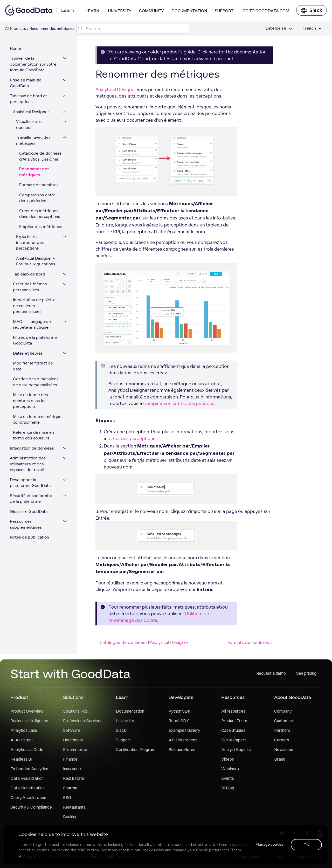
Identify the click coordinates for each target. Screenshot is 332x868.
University (120, 11)
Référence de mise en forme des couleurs (34, 430)
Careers (282, 741)
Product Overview (27, 712)
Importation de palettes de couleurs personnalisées (36, 307)
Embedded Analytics (29, 770)
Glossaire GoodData (29, 507)
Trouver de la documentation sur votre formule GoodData (34, 65)
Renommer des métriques (35, 173)
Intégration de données (32, 443)
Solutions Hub (75, 712)
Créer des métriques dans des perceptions (40, 215)
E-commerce (75, 750)
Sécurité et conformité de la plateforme (32, 494)
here (213, 52)
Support (224, 11)
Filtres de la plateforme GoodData (35, 341)
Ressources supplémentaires (26, 519)
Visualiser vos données (29, 126)
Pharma (70, 789)
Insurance (72, 770)
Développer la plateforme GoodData (31, 478)
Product (19, 698)
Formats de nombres (39, 186)
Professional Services (83, 722)
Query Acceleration (28, 798)
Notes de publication (30, 532)
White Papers (234, 741)
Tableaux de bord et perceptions (29, 100)
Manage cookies (268, 844)
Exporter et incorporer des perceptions (30, 243)
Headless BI (21, 760)
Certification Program (136, 750)
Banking (70, 818)
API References (183, 741)
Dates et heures (28, 354)
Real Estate (74, 779)
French (312, 28)
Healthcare (73, 741)
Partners (282, 731)
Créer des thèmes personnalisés (30, 288)
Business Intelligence (29, 722)
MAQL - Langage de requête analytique (32, 325)
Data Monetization (27, 789)
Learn (92, 11)
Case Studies (233, 731)
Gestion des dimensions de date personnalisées (36, 377)
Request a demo (271, 674)
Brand (280, 760)
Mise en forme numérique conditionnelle (38, 415)
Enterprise (279, 28)
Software (72, 731)
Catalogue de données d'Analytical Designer (41, 157)
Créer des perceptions (132, 438)
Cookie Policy (153, 850)
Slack (312, 11)
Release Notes (182, 750)
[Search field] (133, 29)
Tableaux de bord (30, 275)
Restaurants (74, 808)
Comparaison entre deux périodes (38, 199)
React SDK (179, 722)
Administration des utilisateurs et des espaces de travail (28, 459)
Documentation (189, 11)
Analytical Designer (32, 112)
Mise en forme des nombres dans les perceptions (31, 396)
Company (283, 712)
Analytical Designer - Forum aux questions (36, 262)
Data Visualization (27, 779)
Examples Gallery (184, 731)
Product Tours (234, 722)
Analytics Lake (24, 731)
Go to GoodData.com (266, 11)
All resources (233, 712)
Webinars (230, 770)
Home (16, 49)
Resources (233, 698)
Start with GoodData (70, 674)
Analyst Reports (236, 750)
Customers (284, 722)
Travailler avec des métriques (34, 141)
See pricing (306, 674)
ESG (67, 798)
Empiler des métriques (41, 227)
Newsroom (284, 750)
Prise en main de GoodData (26, 84)
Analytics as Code (27, 750)
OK (306, 844)
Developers (181, 698)
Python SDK (179, 712)
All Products (16, 28)
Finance (70, 760)
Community (151, 11)
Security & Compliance (31, 808)
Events (228, 779)
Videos (228, 760)
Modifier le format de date (38, 364)
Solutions (73, 698)
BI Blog (228, 789)
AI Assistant (22, 741)
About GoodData (293, 698)
